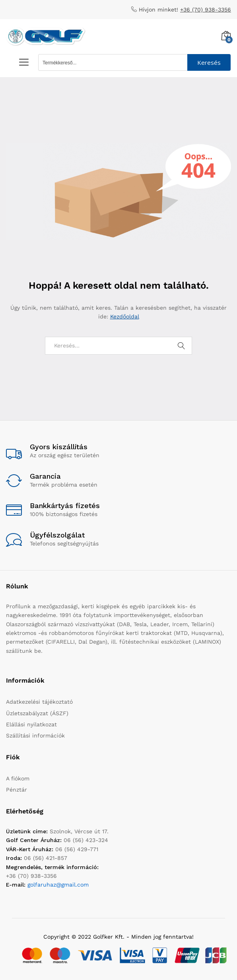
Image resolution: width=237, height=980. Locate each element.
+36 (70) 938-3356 (206, 10)
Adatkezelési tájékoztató (39, 702)
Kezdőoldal (125, 316)
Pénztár (17, 790)
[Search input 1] (113, 62)
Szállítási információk (35, 735)
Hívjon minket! (158, 10)
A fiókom (18, 778)
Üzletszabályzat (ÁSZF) (37, 713)
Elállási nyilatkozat (31, 724)
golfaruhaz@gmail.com (58, 885)
